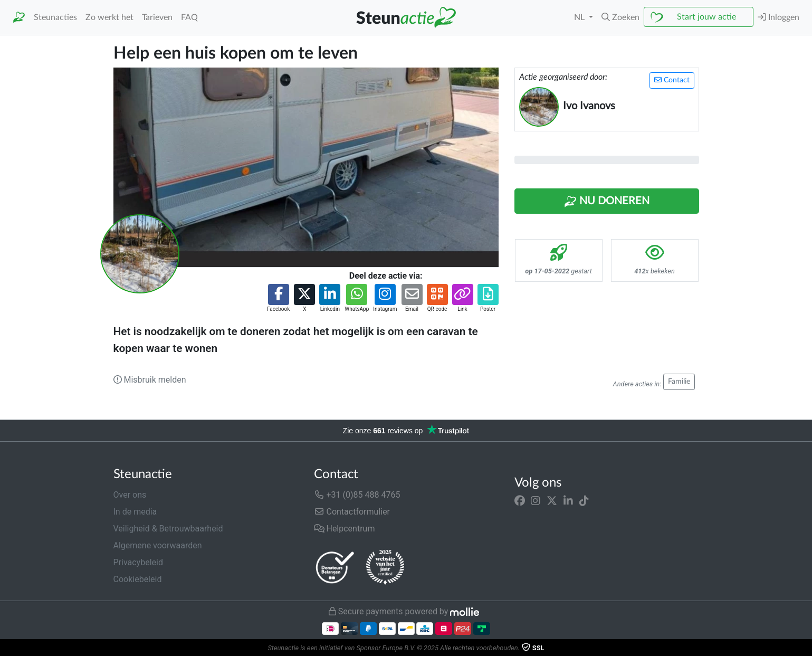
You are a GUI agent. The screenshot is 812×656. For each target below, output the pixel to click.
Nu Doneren (607, 202)
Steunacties (55, 17)
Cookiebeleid (138, 579)
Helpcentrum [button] (345, 529)
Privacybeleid (138, 562)
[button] (620, 17)
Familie (679, 382)
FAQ (189, 17)
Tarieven (157, 17)
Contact (672, 80)
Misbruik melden (150, 380)
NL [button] (580, 17)
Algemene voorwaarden (158, 545)
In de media (135, 512)
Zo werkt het (109, 17)
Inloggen (778, 17)
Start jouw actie (706, 17)
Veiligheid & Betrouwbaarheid (168, 529)
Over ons (130, 495)
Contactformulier (352, 512)
